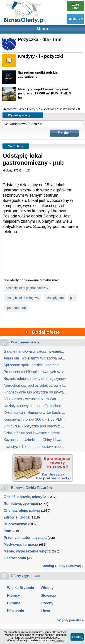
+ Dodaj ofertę (42, 332)
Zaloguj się (76, 19)
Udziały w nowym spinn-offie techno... (34, 406)
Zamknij (78, 637)
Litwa (45, 611)
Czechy (47, 603)
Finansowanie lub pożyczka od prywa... (35, 392)
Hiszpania (16, 611)
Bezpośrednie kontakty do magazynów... (36, 379)
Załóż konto (76, 6)
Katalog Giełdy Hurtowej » (63, 566)
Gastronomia (15, 558)
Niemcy (13, 595)
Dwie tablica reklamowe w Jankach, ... (34, 413)
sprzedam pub (16, 308)
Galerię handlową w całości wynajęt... (34, 351)
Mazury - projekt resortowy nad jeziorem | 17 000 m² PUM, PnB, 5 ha (44, 93)
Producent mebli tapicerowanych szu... (35, 372)
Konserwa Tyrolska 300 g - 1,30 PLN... (35, 419)
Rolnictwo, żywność (21, 504)
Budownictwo (15, 524)
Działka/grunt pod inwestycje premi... (33, 433)
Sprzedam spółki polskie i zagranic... (33, 365)
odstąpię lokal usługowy (22, 298)
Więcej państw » (70, 620)
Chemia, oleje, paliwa (22, 510)
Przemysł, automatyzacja (25, 538)
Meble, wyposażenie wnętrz (27, 551)
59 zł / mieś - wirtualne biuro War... (31, 399)
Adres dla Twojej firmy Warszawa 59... (34, 358)
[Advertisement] (42, 260)
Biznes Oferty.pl (28, 109)
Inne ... (9, 531)
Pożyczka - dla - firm (40, 39)
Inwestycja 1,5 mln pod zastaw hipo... (34, 447)
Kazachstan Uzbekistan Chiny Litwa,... (34, 440)
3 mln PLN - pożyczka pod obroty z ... (34, 426)
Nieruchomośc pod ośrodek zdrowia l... (35, 385)
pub (73, 298)
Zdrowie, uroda (17, 517)
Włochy (47, 588)
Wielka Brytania (21, 588)
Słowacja (48, 595)
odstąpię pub (55, 298)
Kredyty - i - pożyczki (40, 56)
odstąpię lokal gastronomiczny (27, 288)
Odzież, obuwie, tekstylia (25, 497)
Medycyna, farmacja (21, 544)
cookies (59, 640)
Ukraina (14, 603)
